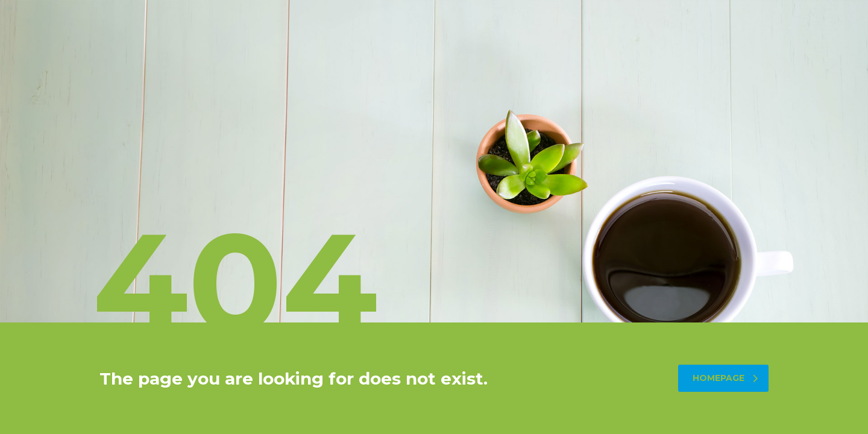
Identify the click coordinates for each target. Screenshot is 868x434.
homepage (725, 378)
